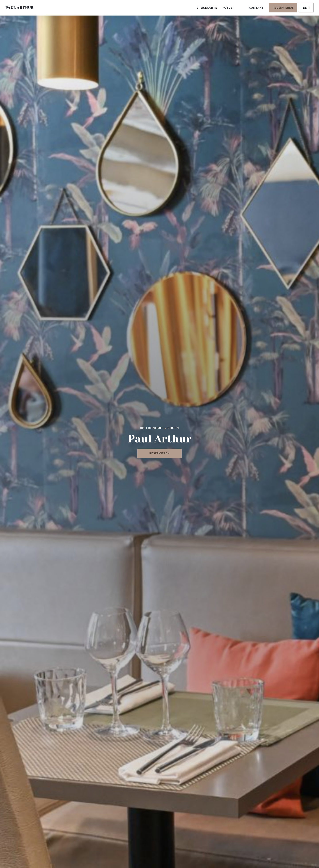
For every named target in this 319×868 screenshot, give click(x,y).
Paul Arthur (19, 8)
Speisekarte (207, 8)
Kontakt (256, 8)
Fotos (228, 8)
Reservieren (283, 8)
